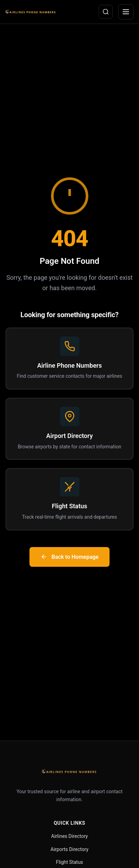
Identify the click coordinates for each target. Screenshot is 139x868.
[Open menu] (126, 12)
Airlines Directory (70, 836)
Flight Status (69, 862)
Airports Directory (69, 849)
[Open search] (106, 12)
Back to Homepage (70, 557)
